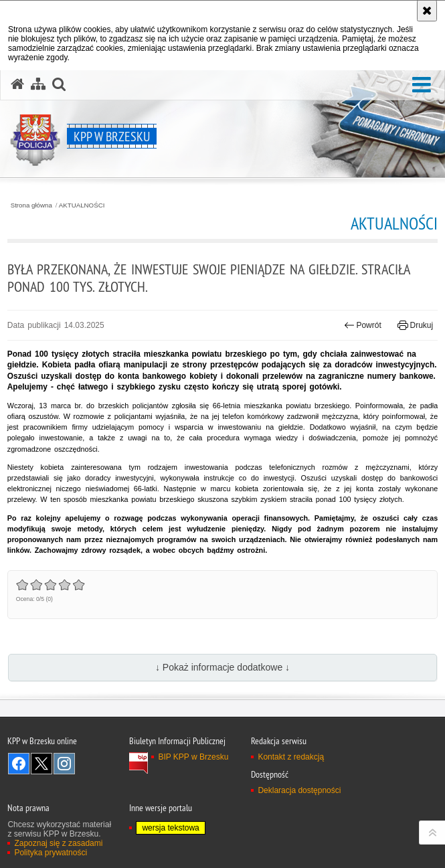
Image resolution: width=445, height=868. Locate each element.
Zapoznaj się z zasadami (58, 843)
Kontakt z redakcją (291, 757)
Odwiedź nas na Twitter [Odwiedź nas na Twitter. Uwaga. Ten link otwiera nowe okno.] (41, 764)
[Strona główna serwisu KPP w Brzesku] (17, 84)
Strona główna (31, 205)
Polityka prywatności (51, 853)
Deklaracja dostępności (299, 790)
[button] (422, 85)
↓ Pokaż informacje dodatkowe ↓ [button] (222, 667)
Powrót (363, 325)
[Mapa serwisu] (38, 84)
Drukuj (415, 325)
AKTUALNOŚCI (82, 205)
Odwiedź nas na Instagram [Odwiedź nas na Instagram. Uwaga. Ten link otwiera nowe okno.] (64, 764)
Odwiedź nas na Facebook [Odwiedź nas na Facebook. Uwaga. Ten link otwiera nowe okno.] (19, 764)
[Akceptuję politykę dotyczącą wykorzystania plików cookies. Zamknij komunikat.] (427, 11)
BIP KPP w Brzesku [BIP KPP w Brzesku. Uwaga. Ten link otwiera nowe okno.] (193, 757)
